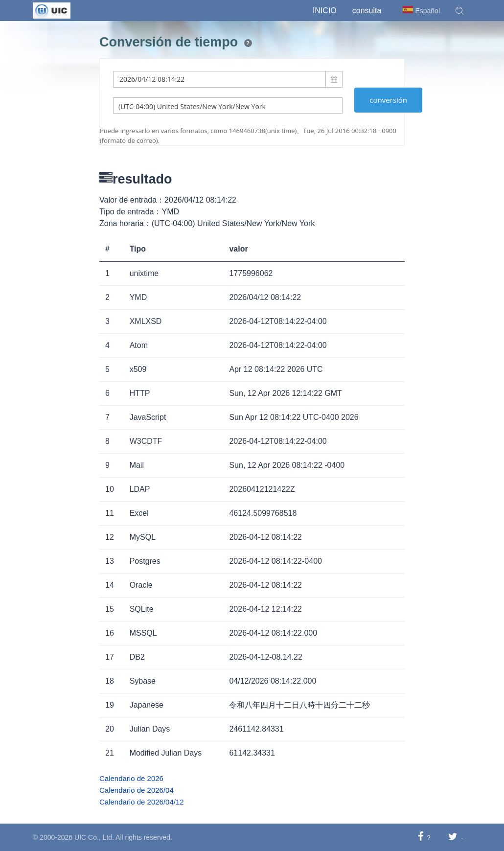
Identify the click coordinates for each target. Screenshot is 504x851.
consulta (367, 11)
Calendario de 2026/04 (137, 790)
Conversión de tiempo (169, 42)
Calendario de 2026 (131, 778)
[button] (459, 11)
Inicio (325, 11)
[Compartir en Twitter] (453, 837)
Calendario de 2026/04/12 (142, 802)
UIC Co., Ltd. (94, 837)
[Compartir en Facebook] (421, 837)
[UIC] (52, 10)
